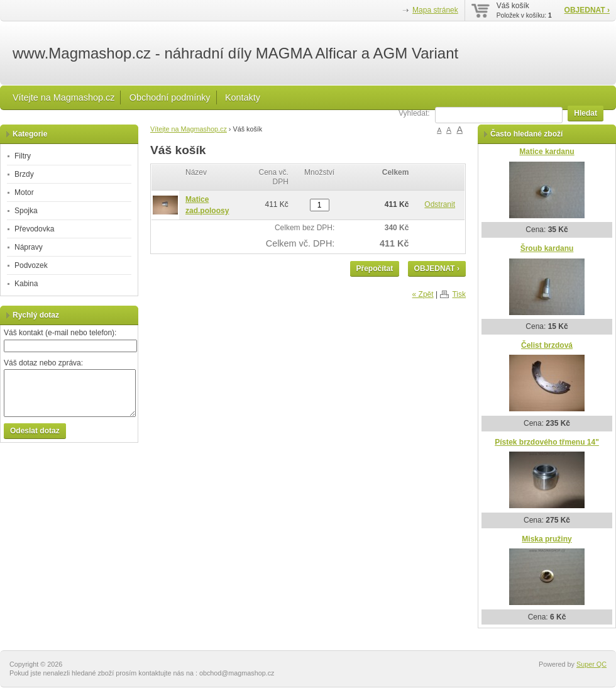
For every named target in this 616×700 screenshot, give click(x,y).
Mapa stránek (435, 10)
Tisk (459, 294)
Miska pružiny (547, 539)
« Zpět (423, 294)
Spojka (26, 211)
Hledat (586, 113)
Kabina (26, 284)
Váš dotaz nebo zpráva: (43, 363)
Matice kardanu (547, 152)
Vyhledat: (414, 113)
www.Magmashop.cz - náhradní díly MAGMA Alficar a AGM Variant (235, 53)
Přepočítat (375, 269)
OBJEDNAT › (587, 10)
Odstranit (440, 204)
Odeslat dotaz (35, 431)
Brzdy (24, 174)
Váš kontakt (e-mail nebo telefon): (60, 333)
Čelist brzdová (547, 345)
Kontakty (243, 97)
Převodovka (34, 229)
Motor (24, 192)
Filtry (23, 156)
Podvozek (31, 265)
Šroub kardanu (547, 248)
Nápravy (29, 247)
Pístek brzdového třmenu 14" (547, 442)
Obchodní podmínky (170, 97)
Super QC (591, 664)
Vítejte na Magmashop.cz (63, 97)
